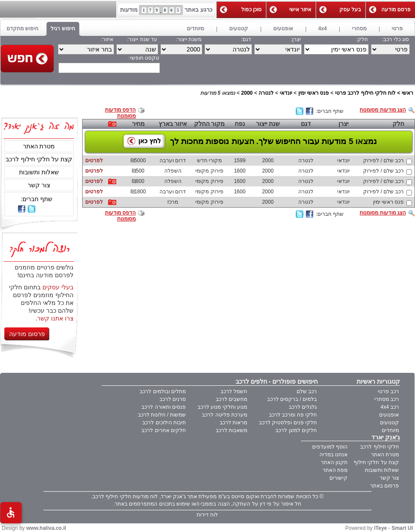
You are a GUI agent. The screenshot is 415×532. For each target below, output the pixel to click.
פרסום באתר (385, 486)
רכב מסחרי (387, 399)
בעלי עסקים (58, 287)
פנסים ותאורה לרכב (164, 407)
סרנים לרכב (173, 399)
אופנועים (389, 415)
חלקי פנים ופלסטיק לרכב (288, 423)
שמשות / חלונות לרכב (162, 415)
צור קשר (39, 185)
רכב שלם (307, 391)
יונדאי (286, 93)
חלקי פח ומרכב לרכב (293, 415)
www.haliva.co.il (46, 528)
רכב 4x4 (390, 407)
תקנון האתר (334, 462)
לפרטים (94, 160)
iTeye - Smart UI (393, 528)
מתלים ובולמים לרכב (163, 391)
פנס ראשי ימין (314, 93)
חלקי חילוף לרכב (380, 447)
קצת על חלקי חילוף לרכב (39, 159)
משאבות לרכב (231, 430)
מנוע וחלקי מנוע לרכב (222, 407)
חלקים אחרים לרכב (164, 430)
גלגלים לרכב (303, 407)
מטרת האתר (39, 146)
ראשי (407, 93)
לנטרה (266, 93)
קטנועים (389, 423)
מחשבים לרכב (231, 399)
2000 (247, 93)
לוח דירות (207, 515)
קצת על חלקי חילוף (376, 462)
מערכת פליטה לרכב (225, 415)
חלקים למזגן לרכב (296, 430)
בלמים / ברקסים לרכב (292, 399)
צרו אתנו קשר (55, 318)
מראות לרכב (233, 423)
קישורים (338, 478)
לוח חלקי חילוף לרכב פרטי (365, 93)
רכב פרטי (388, 391)
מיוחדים (390, 430)
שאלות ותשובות (39, 172)
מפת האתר (335, 470)
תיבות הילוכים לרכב (164, 423)
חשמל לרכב (234, 391)
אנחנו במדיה (334, 455)
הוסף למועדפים (330, 447)
